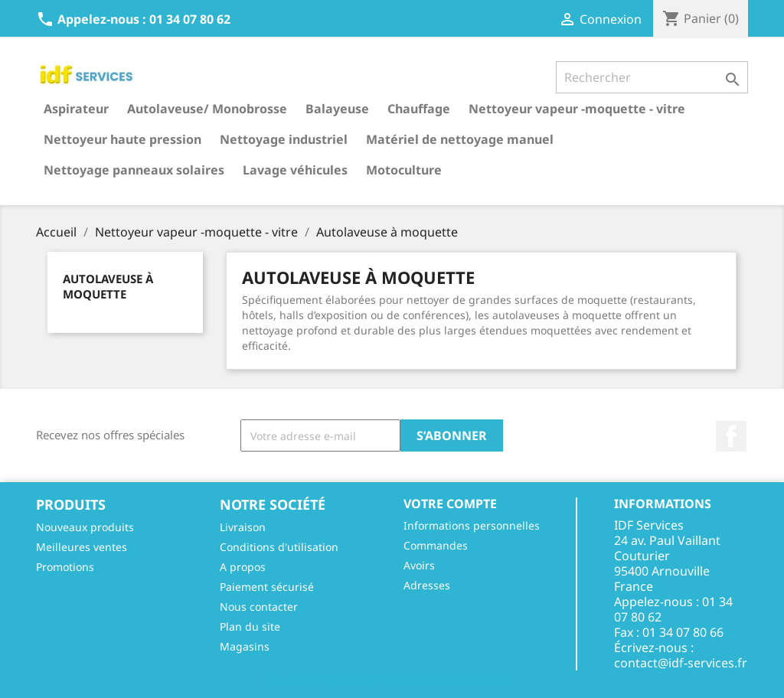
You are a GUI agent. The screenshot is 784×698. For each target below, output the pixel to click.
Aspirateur (76, 109)
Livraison (243, 527)
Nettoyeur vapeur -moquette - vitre (577, 109)
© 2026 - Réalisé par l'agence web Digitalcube (392, 678)
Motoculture (404, 170)
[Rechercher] (652, 77)
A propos (243, 567)
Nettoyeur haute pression (122, 139)
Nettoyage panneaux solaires (134, 170)
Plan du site (250, 626)
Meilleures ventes (82, 547)
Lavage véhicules (295, 170)
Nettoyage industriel (284, 139)
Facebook (731, 436)
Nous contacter (259, 607)
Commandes (436, 545)
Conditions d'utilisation (279, 547)
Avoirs (419, 565)
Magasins (245, 646)
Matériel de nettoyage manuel (460, 139)
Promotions (65, 567)
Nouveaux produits (85, 527)
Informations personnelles (472, 525)
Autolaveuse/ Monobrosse (207, 109)
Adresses (427, 585)
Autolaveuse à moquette (108, 286)
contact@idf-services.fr (681, 663)
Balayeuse (337, 109)
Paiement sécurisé (267, 587)
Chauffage (419, 109)
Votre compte (450, 504)
